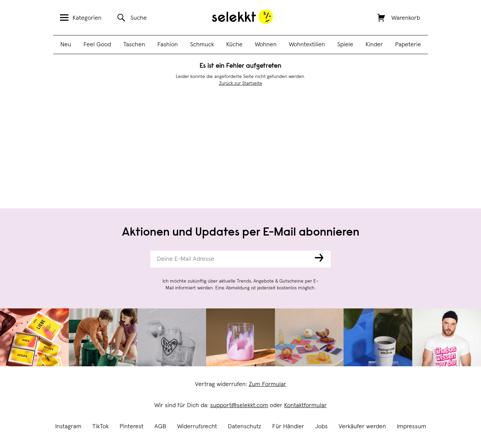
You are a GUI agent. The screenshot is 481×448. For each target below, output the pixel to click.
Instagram (68, 427)
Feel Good (97, 45)
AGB (160, 427)
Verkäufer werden (362, 427)
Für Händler (288, 427)
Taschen (134, 45)
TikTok (100, 427)
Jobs (321, 427)
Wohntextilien (307, 45)
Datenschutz (245, 427)
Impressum (412, 427)
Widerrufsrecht (197, 427)
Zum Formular (267, 384)
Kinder (374, 45)
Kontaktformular (305, 405)
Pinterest (131, 427)
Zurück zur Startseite (241, 83)
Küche (234, 45)
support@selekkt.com (239, 405)
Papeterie (408, 45)
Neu (66, 45)
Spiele (345, 45)
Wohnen (266, 45)
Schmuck (202, 45)
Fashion (168, 45)
